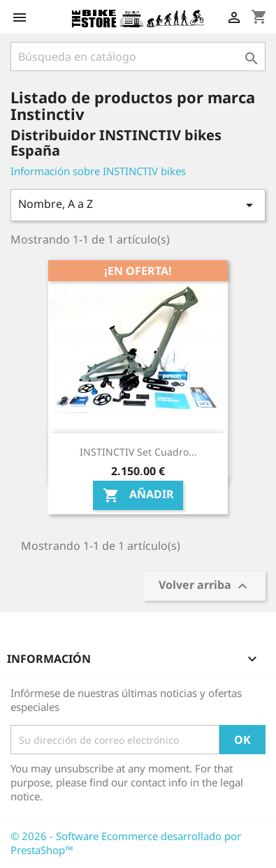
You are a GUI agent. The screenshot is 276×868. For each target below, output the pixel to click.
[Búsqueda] (138, 57)
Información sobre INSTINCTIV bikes (98, 171)
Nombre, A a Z (138, 205)
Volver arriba (205, 586)
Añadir (138, 495)
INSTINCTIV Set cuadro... (138, 452)
